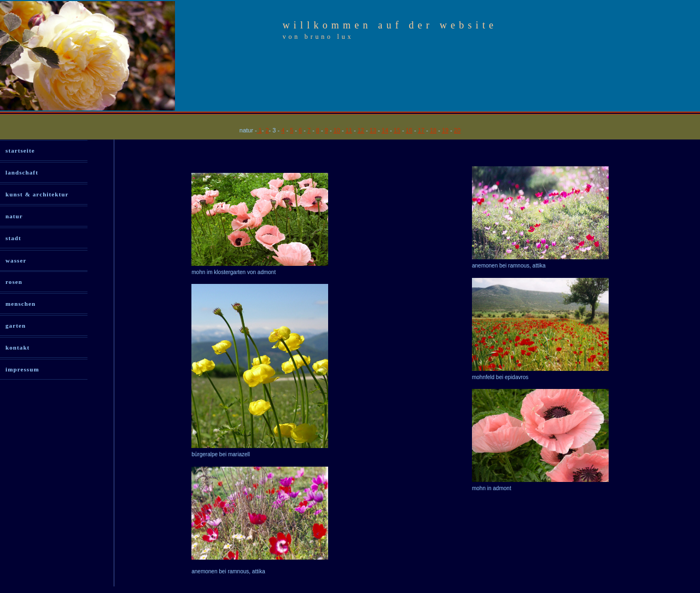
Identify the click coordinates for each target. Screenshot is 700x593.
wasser (16, 260)
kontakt (17, 347)
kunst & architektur (37, 194)
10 (337, 130)
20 (457, 130)
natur (14, 216)
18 (433, 130)
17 (421, 130)
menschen (21, 304)
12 (361, 130)
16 (409, 130)
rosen (14, 282)
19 (445, 130)
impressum (22, 369)
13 (373, 130)
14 (385, 130)
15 (397, 130)
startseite (20, 150)
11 (349, 130)
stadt (13, 238)
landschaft (22, 172)
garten (16, 325)
